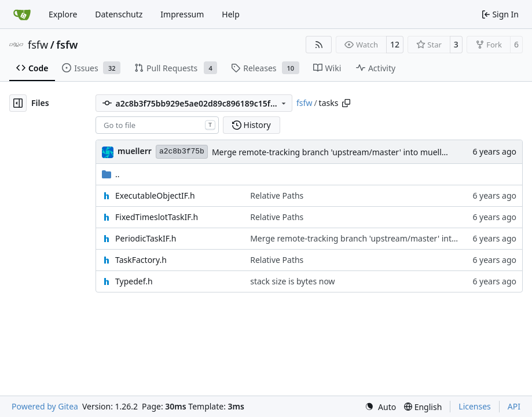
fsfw (38, 45)
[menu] (380, 407)
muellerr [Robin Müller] (135, 151)
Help (231, 14)
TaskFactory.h (141, 260)
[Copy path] (346, 103)
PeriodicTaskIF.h (146, 238)
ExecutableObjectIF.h (155, 195)
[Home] (22, 14)
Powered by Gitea (45, 406)
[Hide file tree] (18, 103)
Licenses (475, 406)
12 (395, 44)
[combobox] (157, 125)
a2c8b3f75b (182, 151)
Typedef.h (134, 281)
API (514, 406)
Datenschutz (119, 14)
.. (111, 174)
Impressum (182, 14)
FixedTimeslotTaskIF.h (157, 217)
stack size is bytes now (292, 281)
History (252, 125)
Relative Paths (277, 195)
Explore (63, 14)
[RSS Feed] (319, 45)
